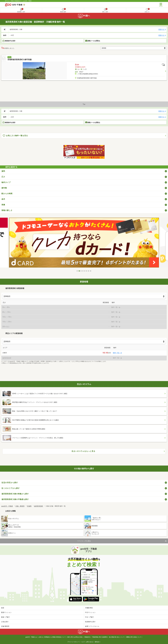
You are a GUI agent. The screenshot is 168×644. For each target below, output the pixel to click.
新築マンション (6, 612)
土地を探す (5, 622)
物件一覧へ (117, 353)
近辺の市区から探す (10, 483)
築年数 (4, 188)
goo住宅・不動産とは (31, 637)
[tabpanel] (84, 243)
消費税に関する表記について (134, 637)
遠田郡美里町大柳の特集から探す (15, 494)
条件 (3, 199)
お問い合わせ (89, 642)
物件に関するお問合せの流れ (75, 637)
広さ (3, 177)
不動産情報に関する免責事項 (100, 637)
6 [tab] (87, 271)
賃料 (3, 171)
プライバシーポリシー (73, 642)
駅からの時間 (7, 194)
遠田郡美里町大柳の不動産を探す (15, 499)
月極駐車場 (89, 608)
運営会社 (97, 642)
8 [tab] (91, 271)
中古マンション (90, 612)
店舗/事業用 (5, 626)
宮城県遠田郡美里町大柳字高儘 (19, 60)
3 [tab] (81, 271)
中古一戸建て (90, 617)
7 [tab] (89, 271)
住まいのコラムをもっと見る (83, 451)
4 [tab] (83, 271)
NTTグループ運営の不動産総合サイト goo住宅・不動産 (18, 1)
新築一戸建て (6, 617)
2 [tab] (79, 271)
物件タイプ (6, 182)
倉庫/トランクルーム (92, 626)
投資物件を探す (90, 622)
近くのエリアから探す (11, 488)
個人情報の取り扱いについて (117, 637)
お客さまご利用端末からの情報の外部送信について (52, 637)
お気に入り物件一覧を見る (15, 136)
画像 (3, 205)
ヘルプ (83, 642)
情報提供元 (87, 637)
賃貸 (3, 608)
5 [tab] (85, 271)
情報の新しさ (7, 210)
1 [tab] (77, 271)
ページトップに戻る (84, 541)
